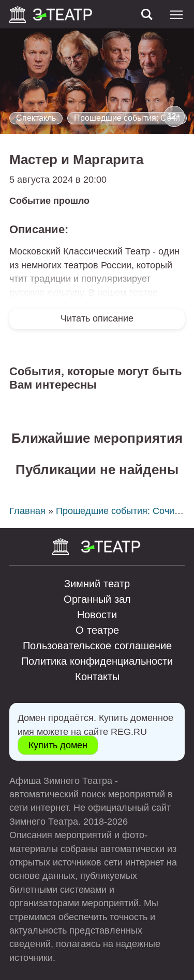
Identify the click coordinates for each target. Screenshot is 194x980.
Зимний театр (97, 584)
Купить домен (58, 745)
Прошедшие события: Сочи (127, 118)
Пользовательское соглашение (97, 646)
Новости (97, 615)
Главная (27, 511)
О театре (97, 630)
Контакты (97, 677)
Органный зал (97, 599)
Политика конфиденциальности (97, 661)
